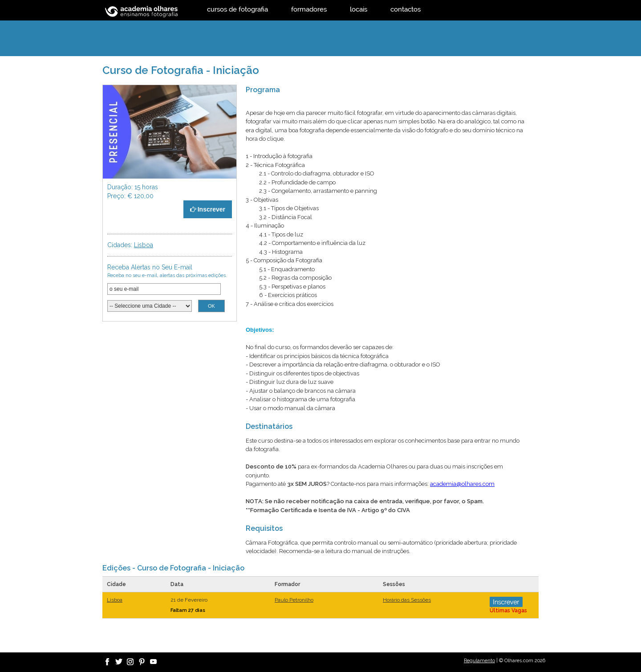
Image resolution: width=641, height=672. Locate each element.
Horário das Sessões (407, 600)
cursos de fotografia (237, 9)
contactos (406, 9)
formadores (309, 9)
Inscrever (208, 209)
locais (359, 9)
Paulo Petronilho (294, 600)
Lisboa (144, 245)
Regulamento (479, 661)
